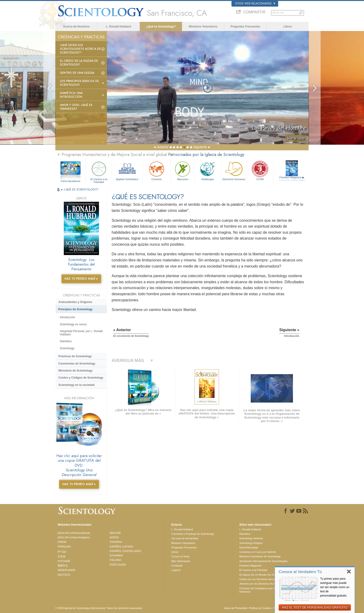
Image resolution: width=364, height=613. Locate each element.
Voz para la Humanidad (185, 538)
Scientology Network (251, 538)
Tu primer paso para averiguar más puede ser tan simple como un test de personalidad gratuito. (335, 587)
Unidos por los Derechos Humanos (259, 579)
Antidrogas (208, 170)
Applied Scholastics (127, 170)
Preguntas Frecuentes (245, 27)
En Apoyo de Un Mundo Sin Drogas (260, 575)
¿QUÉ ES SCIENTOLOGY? (81, 189)
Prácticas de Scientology (75, 356)
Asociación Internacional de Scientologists (263, 561)
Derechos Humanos (234, 170)
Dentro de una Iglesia (77, 73)
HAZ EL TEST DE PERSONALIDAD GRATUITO (315, 607)
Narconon (183, 170)
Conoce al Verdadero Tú (300, 572)
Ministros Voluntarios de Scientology (260, 556)
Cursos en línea (180, 556)
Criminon (157, 170)
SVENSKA (116, 542)
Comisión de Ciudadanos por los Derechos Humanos (264, 590)
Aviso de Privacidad (235, 608)
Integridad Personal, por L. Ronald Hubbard (81, 333)
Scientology (67, 348)
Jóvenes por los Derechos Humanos (260, 584)
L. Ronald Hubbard (119, 27)
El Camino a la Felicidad (99, 172)
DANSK (62, 542)
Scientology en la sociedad (76, 385)
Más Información (181, 561)
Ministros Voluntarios (203, 27)
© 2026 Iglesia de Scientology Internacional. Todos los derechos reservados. (99, 608)
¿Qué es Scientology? (161, 27)
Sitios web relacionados (255, 4)
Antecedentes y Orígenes (75, 302)
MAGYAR (115, 533)
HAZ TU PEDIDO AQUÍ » (81, 279)
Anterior (163, 147)
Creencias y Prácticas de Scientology (193, 534)
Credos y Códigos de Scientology (81, 378)
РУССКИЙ (64, 561)
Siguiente (200, 147)
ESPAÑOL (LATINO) (121, 547)
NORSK (114, 537)
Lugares (176, 570)
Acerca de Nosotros (76, 27)
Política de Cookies (260, 608)
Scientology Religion (251, 543)
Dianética (66, 341)
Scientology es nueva (73, 324)
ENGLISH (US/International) (74, 533)
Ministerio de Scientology (75, 371)
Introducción (67, 317)
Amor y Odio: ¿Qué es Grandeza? (76, 107)
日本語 (62, 556)
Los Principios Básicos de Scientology (80, 83)
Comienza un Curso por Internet (258, 552)
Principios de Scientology (75, 309)
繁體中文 (63, 566)
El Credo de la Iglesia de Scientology (79, 63)
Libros (288, 27)
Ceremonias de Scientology (77, 364)
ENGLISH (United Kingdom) (74, 537)
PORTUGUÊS (118, 565)
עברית (62, 551)
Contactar (177, 566)
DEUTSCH (64, 575)
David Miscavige (249, 547)
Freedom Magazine (292, 179)
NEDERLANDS (66, 570)
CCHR (260, 170)
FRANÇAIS (64, 547)
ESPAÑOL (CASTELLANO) (125, 551)
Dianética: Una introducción (71, 95)
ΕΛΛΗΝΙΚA (116, 555)
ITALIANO (116, 560)
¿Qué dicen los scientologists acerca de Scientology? (80, 49)
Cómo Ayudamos (71, 181)
